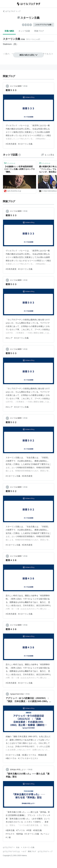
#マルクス (10, 834)
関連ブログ (39, 31)
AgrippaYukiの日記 (17, 694)
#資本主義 (10, 830)
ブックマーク (10, 163)
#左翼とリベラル (29, 755)
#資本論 (20, 834)
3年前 (25, 86)
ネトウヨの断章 (16, 86)
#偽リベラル (11, 758)
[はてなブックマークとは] (20, 155)
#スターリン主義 (25, 144)
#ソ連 (8, 837)
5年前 (30, 770)
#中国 (29, 830)
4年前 (25, 280)
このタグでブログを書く (44, 25)
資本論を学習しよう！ (18, 770)
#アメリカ (21, 830)
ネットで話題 (24, 31)
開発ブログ (32, 851)
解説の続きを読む (29, 55)
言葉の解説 (9, 31)
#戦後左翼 (42, 755)
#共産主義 (37, 830)
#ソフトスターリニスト (28, 758)
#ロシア (9, 338)
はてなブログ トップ (12, 11)
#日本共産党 (11, 144)
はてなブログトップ (45, 851)
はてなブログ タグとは (11, 851)
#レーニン (45, 834)
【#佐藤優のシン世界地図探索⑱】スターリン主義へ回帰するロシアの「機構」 (19, 169)
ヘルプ (24, 851)
